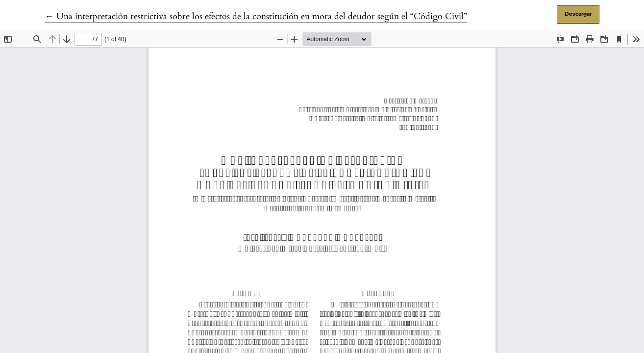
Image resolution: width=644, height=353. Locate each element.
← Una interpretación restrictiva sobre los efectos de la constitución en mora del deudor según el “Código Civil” (256, 16)
